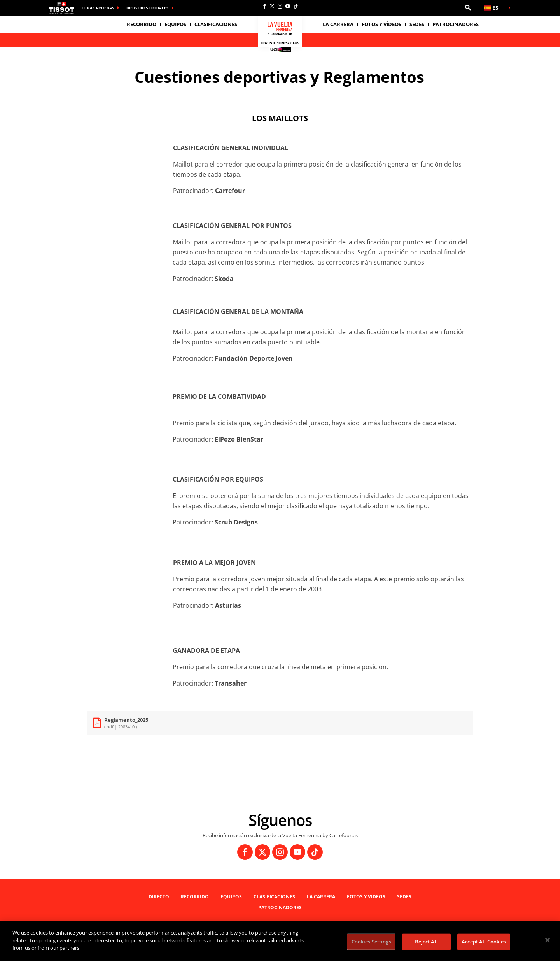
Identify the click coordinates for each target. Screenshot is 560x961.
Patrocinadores (456, 24)
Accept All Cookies (484, 942)
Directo (159, 897)
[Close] (548, 940)
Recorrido (195, 897)
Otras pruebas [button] (98, 8)
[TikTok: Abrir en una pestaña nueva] (296, 6)
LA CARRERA (321, 897)
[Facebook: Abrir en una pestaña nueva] (264, 6)
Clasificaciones (216, 24)
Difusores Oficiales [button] (148, 8)
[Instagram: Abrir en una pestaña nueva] (280, 6)
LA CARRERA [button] (338, 24)
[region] (280, 941)
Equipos (231, 897)
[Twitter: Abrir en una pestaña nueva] (272, 6)
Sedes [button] (417, 24)
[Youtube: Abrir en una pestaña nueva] (288, 6)
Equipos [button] (175, 24)
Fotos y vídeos (381, 24)
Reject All (426, 942)
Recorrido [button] (142, 24)
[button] (468, 8)
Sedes (404, 897)
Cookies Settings (371, 942)
